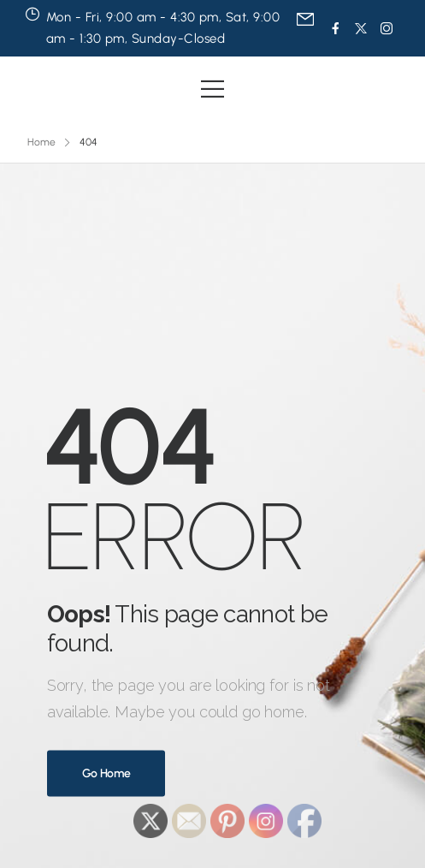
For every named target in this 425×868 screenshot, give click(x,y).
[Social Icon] (335, 28)
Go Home (106, 773)
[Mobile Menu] (212, 89)
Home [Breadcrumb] (41, 142)
